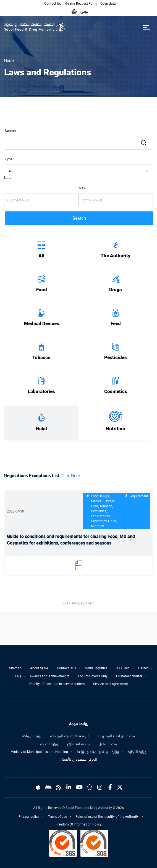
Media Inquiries (96, 668)
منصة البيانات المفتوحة (116, 736)
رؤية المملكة (32, 736)
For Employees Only (93, 676)
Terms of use (57, 817)
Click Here (70, 476)
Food (42, 290)
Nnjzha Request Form (81, 4)
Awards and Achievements (49, 676)
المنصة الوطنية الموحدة (69, 736)
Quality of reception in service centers (57, 684)
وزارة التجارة (137, 752)
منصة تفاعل (108, 744)
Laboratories (41, 391)
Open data (108, 4)
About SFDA (39, 668)
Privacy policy (29, 817)
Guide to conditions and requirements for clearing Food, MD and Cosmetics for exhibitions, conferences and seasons (71, 540)
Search (10, 131)
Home (9, 60)
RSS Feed (123, 668)
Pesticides (116, 358)
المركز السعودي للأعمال (79, 760)
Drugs (116, 290)
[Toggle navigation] (146, 27)
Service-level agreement (111, 684)
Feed (116, 324)
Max (82, 188)
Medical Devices (42, 324)
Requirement (139, 496)
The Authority (116, 256)
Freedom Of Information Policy (78, 824)
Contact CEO (66, 668)
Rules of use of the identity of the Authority (107, 817)
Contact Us (53, 4)
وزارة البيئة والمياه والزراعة (98, 752)
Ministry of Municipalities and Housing (39, 752)
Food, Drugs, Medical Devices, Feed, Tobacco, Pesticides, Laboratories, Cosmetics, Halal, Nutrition (104, 511)
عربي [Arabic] (84, 11)
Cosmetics (116, 391)
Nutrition (116, 429)
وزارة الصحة (49, 744)
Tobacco (41, 358)
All (41, 256)
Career (143, 668)
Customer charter (129, 676)
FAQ (18, 676)
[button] (74, 11)
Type (9, 159)
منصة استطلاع (78, 744)
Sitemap (15, 668)
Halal (41, 429)
